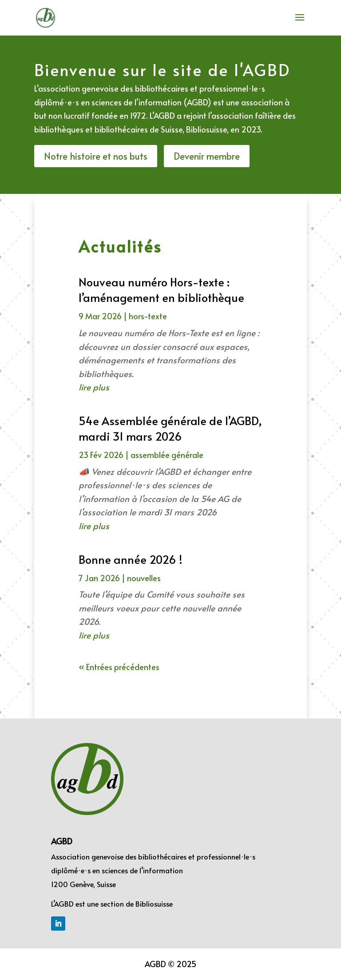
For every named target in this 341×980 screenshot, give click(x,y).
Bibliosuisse (154, 904)
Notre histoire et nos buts (96, 156)
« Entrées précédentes (119, 667)
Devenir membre (207, 156)
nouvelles (144, 578)
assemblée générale (167, 455)
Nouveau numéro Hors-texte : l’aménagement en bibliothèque (161, 289)
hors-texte (148, 316)
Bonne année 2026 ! (131, 559)
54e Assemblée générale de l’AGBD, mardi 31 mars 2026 (170, 428)
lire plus (94, 387)
